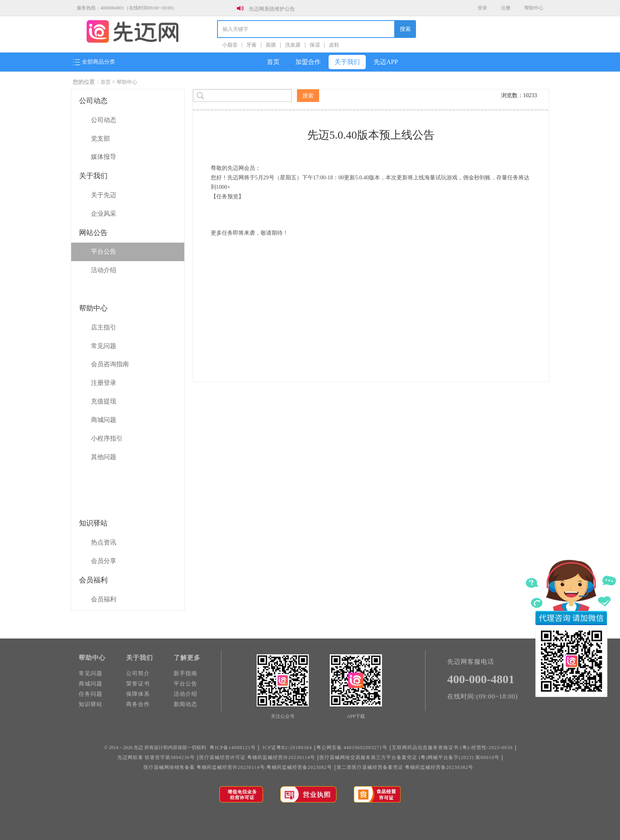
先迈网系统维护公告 (272, 9)
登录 (482, 8)
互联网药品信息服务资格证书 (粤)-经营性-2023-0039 (452, 748)
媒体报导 (104, 157)
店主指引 (104, 327)
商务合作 (138, 704)
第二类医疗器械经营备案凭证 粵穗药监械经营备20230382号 (405, 767)
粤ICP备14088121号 (233, 748)
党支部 (100, 138)
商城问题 (104, 420)
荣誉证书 (138, 684)
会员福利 (104, 599)
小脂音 (230, 45)
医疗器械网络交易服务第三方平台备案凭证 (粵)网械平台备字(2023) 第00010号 (409, 757)
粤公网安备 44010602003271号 (352, 748)
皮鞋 (334, 45)
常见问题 (104, 346)
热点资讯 (104, 542)
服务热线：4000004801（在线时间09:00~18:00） (127, 8)
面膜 (271, 45)
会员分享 (104, 561)
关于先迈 (104, 195)
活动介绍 (104, 270)
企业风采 (104, 214)
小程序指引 (107, 438)
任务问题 (91, 694)
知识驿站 (91, 704)
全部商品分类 (94, 62)
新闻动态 (185, 704)
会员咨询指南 (110, 364)
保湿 (315, 45)
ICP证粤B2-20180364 (287, 748)
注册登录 (104, 383)
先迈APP (386, 62)
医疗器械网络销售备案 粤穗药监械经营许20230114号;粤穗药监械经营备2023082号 (238, 767)
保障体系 (138, 694)
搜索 (405, 29)
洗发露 (293, 45)
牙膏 (251, 45)
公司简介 (138, 673)
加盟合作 (308, 62)
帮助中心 (534, 8)
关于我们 (347, 62)
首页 (273, 62)
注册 (506, 8)
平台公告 (104, 251)
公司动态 (104, 120)
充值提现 (104, 401)
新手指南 (185, 673)
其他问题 (104, 457)
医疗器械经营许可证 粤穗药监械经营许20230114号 (257, 757)
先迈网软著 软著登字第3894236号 (156, 757)
